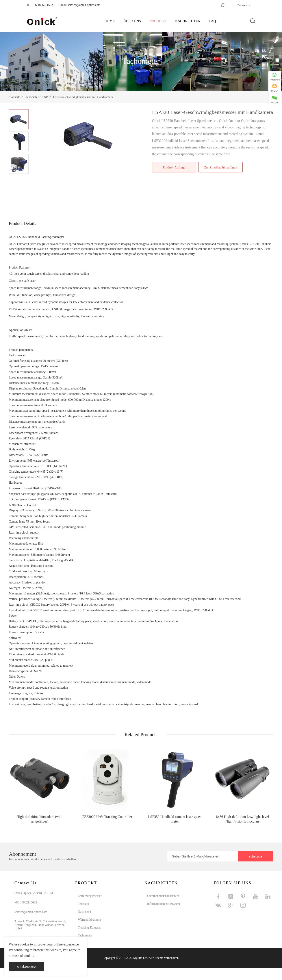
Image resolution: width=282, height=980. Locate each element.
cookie (25, 944)
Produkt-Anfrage (174, 167)
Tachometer (141, 61)
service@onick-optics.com (84, 5)
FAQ (213, 21)
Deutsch (244, 5)
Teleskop (83, 904)
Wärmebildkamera (89, 920)
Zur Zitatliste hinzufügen (221, 167)
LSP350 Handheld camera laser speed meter (175, 819)
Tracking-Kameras (89, 928)
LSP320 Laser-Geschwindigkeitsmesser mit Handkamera (78, 97)
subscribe (256, 856)
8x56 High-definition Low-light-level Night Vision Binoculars (243, 819)
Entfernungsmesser (90, 896)
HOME (110, 21)
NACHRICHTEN (188, 21)
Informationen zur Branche (164, 904)
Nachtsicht (84, 912)
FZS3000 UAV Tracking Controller (107, 817)
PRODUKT (158, 21)
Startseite (15, 97)
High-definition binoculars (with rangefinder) (40, 819)
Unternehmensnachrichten (163, 896)
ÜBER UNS (132, 21)
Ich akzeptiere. (27, 967)
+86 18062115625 (43, 5)
